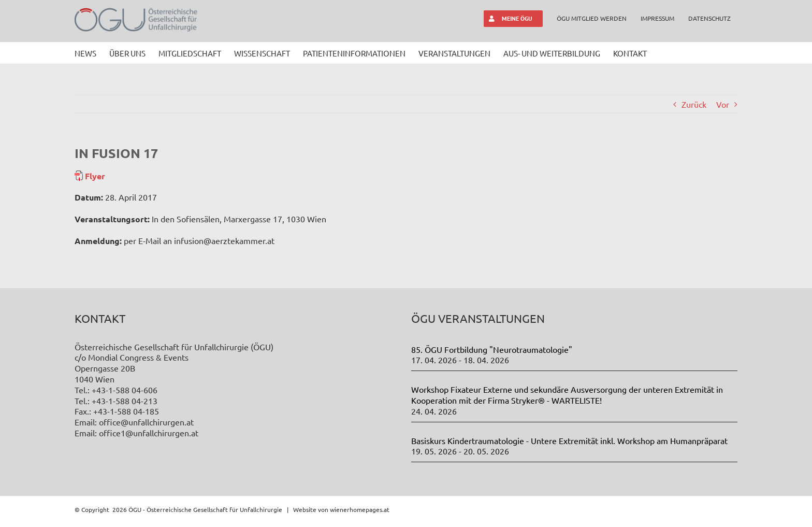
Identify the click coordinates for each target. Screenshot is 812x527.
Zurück (694, 104)
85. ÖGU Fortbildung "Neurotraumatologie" (492, 349)
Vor (723, 104)
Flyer (94, 176)
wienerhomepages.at (360, 509)
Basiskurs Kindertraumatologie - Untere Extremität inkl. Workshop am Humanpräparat (569, 440)
